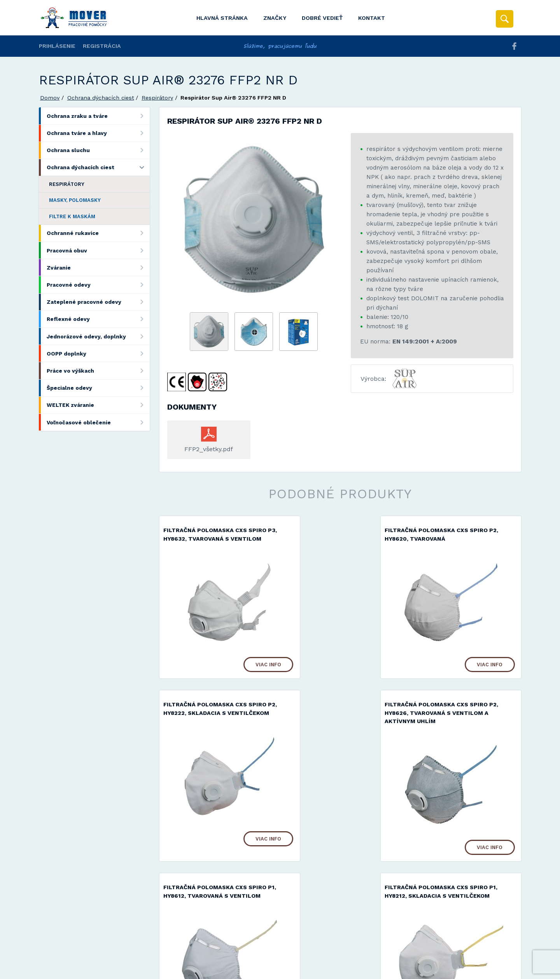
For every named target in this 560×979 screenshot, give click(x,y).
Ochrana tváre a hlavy (98, 133)
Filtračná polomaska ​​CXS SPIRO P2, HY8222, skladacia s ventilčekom (465, 539)
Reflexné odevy (98, 319)
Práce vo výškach (98, 370)
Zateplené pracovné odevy (98, 302)
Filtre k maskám (72, 216)
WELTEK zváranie (98, 405)
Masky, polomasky (75, 200)
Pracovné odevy (98, 285)
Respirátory (157, 98)
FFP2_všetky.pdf (209, 449)
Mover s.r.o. (106, 953)
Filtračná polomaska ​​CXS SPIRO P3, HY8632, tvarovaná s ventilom (215, 539)
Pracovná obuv (98, 250)
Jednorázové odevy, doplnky (98, 336)
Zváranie (98, 267)
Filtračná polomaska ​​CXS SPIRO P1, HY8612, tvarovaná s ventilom (340, 722)
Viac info (240, 673)
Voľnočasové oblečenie (98, 422)
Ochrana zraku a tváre (98, 116)
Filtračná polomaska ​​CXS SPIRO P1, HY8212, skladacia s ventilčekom (465, 722)
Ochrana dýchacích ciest (101, 98)
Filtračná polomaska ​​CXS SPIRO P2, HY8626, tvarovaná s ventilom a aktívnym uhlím (215, 722)
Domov (50, 98)
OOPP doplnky (98, 353)
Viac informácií (406, 970)
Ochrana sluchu (98, 150)
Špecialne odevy (98, 388)
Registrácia (102, 46)
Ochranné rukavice (98, 233)
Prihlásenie (57, 46)
